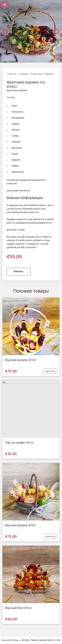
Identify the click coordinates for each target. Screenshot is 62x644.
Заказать (19, 272)
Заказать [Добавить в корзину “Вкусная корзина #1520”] (51, 371)
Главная (11, 74)
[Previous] (5, 31)
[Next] (57, 31)
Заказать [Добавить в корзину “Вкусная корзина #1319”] (51, 537)
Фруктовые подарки (42, 74)
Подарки (23, 74)
